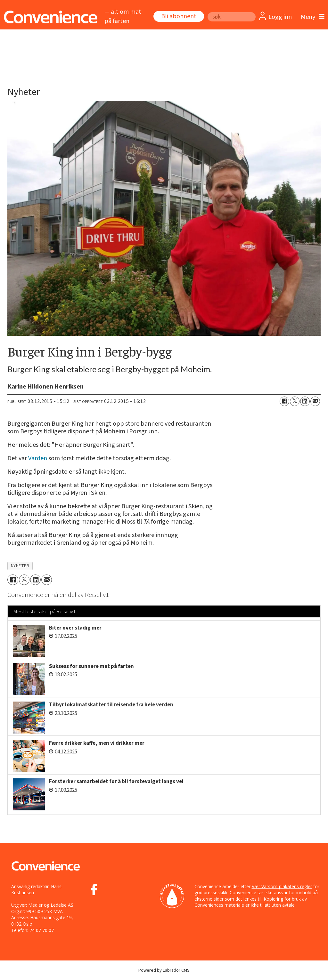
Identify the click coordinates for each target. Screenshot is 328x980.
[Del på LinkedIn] (305, 401)
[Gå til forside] (49, 17)
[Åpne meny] (311, 17)
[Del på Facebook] (284, 401)
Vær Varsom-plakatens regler (282, 886)
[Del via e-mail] (315, 401)
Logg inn (280, 17)
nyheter (20, 566)
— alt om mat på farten (123, 16)
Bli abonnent (179, 16)
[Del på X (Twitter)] (295, 401)
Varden (38, 458)
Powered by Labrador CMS (164, 970)
